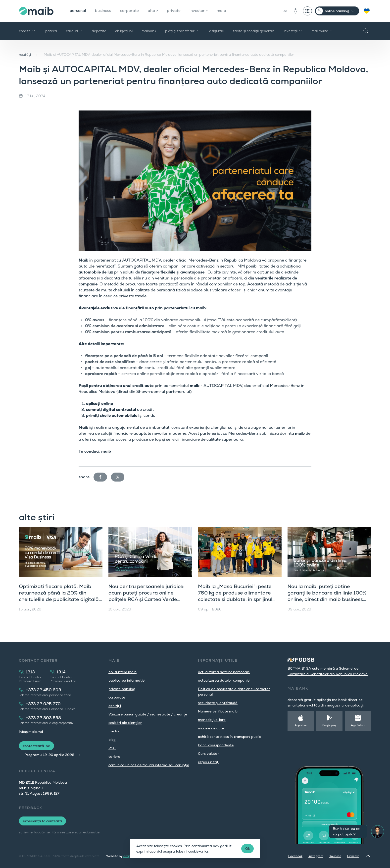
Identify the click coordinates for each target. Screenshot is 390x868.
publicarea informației (127, 680)
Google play (329, 725)
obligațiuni (124, 31)
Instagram (316, 856)
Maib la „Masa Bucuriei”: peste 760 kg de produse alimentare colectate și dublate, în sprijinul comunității (235, 596)
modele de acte (211, 728)
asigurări (217, 31)
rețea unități (209, 762)
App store (301, 725)
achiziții (115, 706)
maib (224, 11)
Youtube (335, 856)
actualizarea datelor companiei (224, 680)
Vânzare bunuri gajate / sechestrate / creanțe (148, 714)
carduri (74, 31)
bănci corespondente (216, 745)
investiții (293, 31)
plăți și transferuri (183, 31)
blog (112, 740)
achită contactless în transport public (229, 737)
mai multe (322, 31)
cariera (114, 757)
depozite (99, 31)
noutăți (25, 54)
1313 (30, 672)
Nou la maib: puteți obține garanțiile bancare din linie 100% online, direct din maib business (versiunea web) (327, 596)
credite (27, 31)
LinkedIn (353, 856)
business (104, 11)
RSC (112, 748)
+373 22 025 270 (43, 704)
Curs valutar (208, 754)
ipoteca (51, 31)
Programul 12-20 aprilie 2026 (50, 755)
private (175, 11)
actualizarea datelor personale (224, 672)
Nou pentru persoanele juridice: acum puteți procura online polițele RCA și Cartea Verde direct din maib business (146, 596)
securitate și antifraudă (218, 703)
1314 (61, 672)
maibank (149, 31)
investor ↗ (201, 11)
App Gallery (358, 725)
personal (78, 11)
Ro (285, 11)
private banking (122, 689)
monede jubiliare (212, 720)
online (107, 404)
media (114, 731)
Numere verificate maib (218, 711)
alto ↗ (154, 11)
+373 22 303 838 (43, 718)
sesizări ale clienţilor (125, 723)
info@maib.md (31, 732)
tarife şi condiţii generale (254, 31)
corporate (131, 11)
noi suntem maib (122, 672)
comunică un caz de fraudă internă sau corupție (149, 765)
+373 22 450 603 (44, 690)
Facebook (295, 856)
